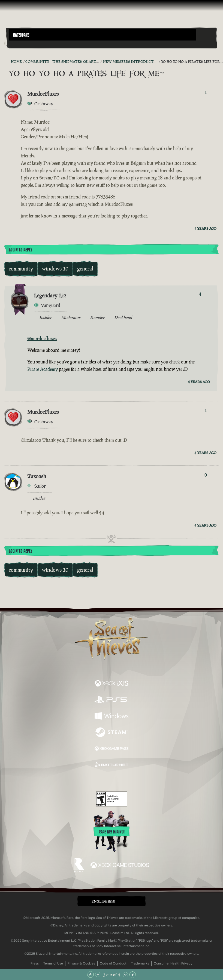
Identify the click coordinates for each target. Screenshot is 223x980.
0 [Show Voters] (206, 475)
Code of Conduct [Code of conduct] (113, 963)
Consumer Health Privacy (173, 963)
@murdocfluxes (42, 338)
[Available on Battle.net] (111, 766)
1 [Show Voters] (206, 93)
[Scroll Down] (125, 975)
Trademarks (140, 963)
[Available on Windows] (111, 717)
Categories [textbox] (21, 35)
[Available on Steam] (111, 733)
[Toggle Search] (17, 44)
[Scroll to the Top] (91, 975)
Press (35, 963)
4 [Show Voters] (200, 294)
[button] (102, 35)
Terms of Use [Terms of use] (53, 963)
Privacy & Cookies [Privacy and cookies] (81, 963)
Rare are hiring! (112, 832)
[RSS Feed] (8, 62)
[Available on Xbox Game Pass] (111, 749)
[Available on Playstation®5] (111, 700)
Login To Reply (20, 250)
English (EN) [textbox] (103, 901)
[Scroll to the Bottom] (132, 975)
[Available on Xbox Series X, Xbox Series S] (111, 684)
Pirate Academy (43, 369)
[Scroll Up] (98, 975)
